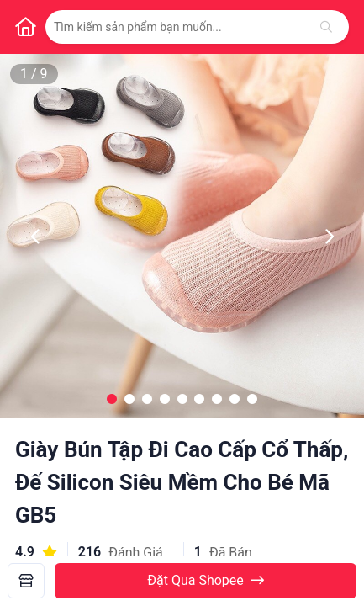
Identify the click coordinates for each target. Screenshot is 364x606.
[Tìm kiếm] (326, 27)
